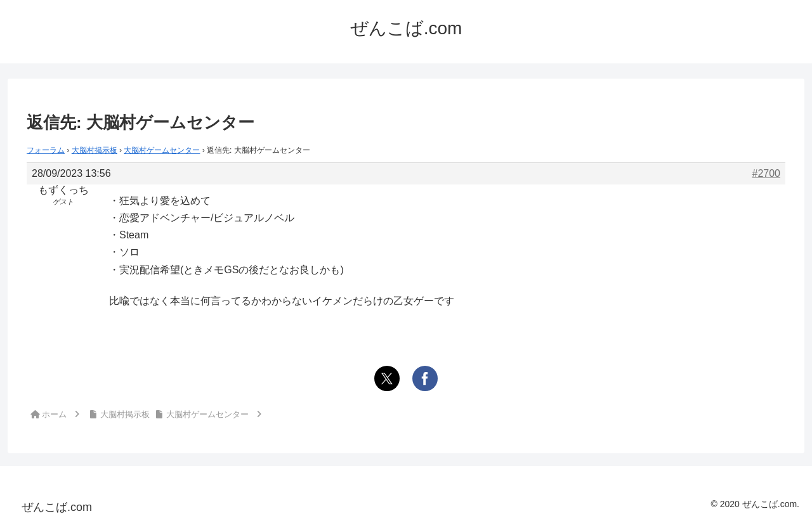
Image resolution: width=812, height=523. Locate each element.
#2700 (767, 173)
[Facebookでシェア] (425, 378)
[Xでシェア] (387, 378)
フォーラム (46, 150)
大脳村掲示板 (95, 150)
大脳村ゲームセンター (162, 150)
